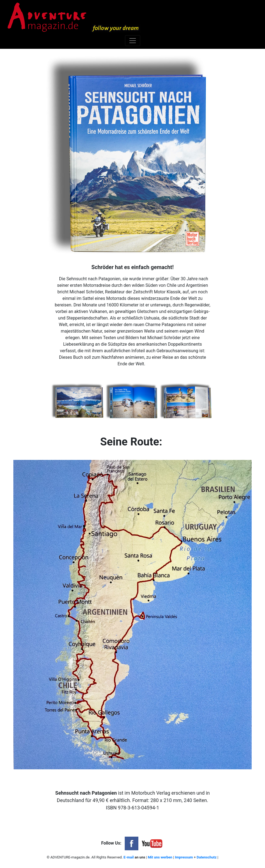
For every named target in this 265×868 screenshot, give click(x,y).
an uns (139, 857)
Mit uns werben (160, 857)
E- (125, 857)
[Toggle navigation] (133, 41)
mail (130, 857)
